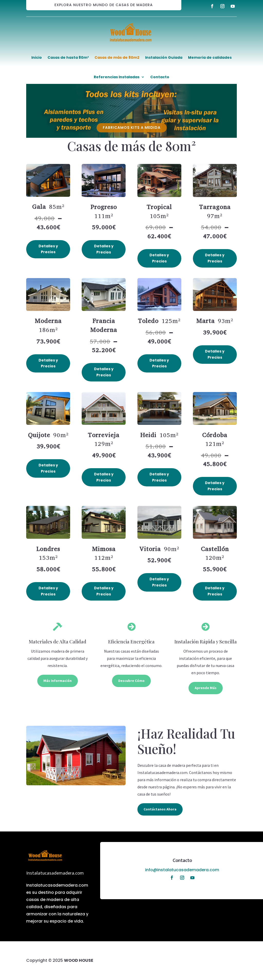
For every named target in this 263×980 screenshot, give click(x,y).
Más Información (58, 681)
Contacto (160, 77)
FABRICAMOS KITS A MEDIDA (132, 128)
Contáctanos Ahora (160, 809)
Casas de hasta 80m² (68, 57)
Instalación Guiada (164, 57)
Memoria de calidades (210, 57)
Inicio (37, 57)
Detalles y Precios (48, 249)
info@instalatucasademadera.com (182, 870)
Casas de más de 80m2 (117, 57)
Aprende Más (206, 688)
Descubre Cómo (131, 681)
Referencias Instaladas (117, 77)
